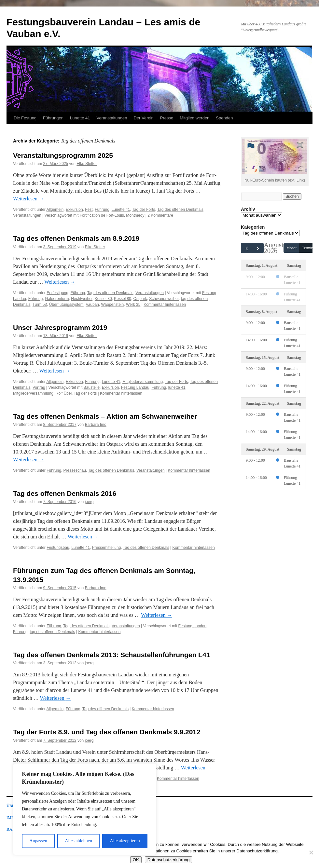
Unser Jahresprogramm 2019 (60, 327)
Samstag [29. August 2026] (294, 449)
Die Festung (25, 118)
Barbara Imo (96, 425)
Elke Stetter (87, 164)
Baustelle (92, 387)
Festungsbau (58, 548)
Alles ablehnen (78, 841)
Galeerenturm (57, 299)
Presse (167, 118)
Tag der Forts (144, 210)
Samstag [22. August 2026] (294, 403)
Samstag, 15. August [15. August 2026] (263, 357)
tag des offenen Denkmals (52, 632)
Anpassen (38, 841)
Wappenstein (113, 305)
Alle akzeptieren (125, 841)
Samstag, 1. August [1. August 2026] (262, 265)
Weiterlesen (28, 199)
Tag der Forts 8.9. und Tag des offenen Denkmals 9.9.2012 (107, 732)
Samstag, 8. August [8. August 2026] (262, 311)
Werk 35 (133, 305)
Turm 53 (40, 305)
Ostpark (140, 299)
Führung (102, 210)
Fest (89, 210)
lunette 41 (177, 387)
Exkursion (74, 210)
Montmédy (135, 215)
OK (136, 860)
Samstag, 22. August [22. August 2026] (263, 403)
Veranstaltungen (112, 118)
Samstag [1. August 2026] (294, 265)
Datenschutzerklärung (169, 860)
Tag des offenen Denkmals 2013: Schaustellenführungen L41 (111, 655)
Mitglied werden (194, 118)
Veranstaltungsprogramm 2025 (63, 155)
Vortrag (39, 387)
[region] (85, 809)
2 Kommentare (160, 215)
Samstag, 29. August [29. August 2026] (263, 449)
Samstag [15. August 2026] (294, 357)
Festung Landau (135, 387)
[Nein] (311, 852)
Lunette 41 (80, 118)
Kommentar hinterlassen (165, 305)
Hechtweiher (82, 299)
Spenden (224, 118)
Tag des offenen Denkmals (180, 210)
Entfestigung (57, 293)
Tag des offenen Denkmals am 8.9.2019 (76, 238)
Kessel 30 (103, 299)
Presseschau (75, 470)
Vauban (92, 305)
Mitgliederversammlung (143, 382)
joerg (89, 502)
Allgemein (55, 210)
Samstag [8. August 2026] (294, 311)
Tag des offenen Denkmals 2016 (65, 493)
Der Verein (143, 118)
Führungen (53, 118)
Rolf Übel (64, 393)
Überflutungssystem (66, 305)
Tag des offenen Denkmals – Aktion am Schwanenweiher (105, 416)
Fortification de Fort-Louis (102, 215)
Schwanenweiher (164, 299)
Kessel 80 (123, 299)
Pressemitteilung (107, 548)
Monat (291, 248)
